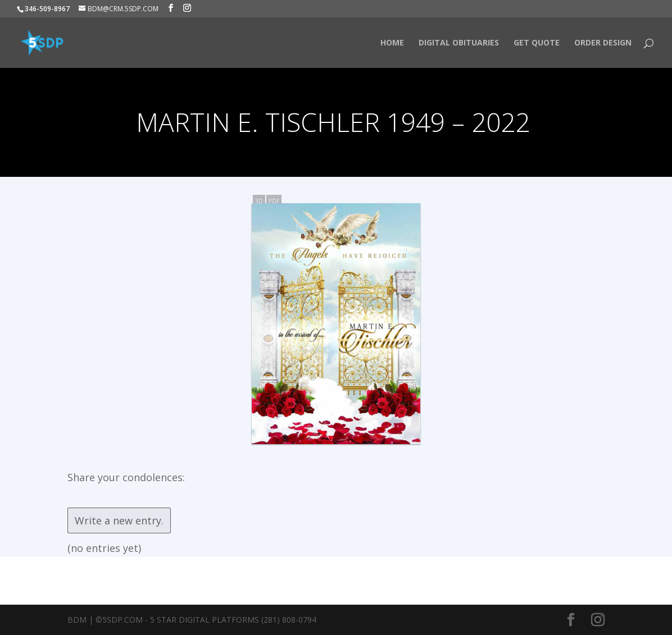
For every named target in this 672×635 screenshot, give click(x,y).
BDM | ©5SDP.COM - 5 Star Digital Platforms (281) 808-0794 (192, 620)
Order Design (603, 43)
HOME (392, 43)
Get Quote (537, 43)
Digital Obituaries (459, 43)
